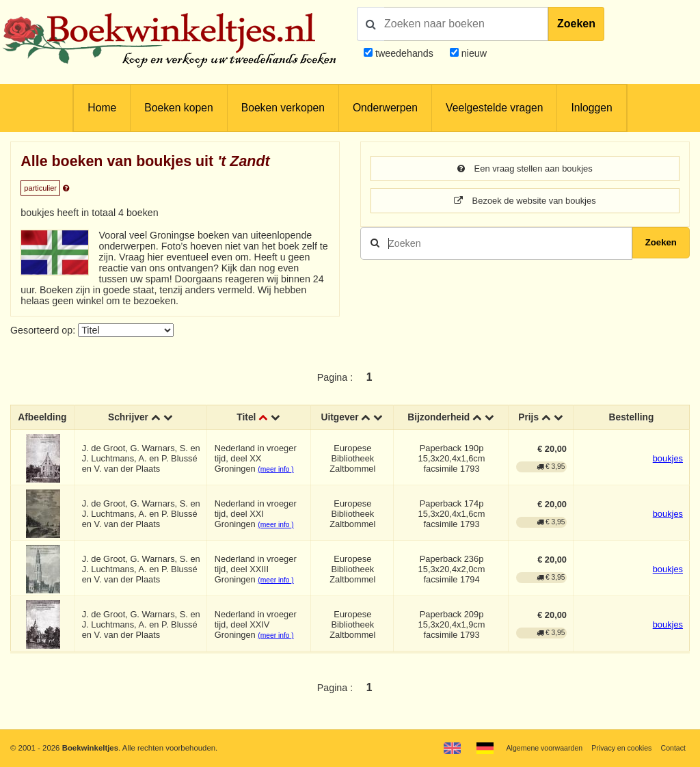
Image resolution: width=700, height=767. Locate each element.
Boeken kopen (178, 108)
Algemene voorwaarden (535, 748)
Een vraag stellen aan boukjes (525, 169)
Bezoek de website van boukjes (525, 202)
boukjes (668, 459)
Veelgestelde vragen (494, 108)
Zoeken (576, 24)
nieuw (473, 53)
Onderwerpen (385, 108)
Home (102, 108)
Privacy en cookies (617, 748)
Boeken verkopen (283, 108)
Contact (672, 748)
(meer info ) (277, 470)
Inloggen (591, 108)
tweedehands (404, 53)
